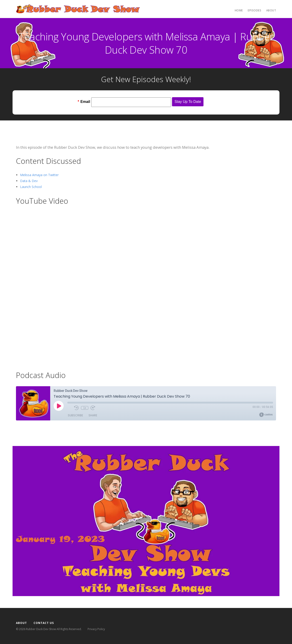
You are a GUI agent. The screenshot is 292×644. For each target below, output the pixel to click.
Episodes (254, 10)
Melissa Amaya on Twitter (39, 175)
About (271, 10)
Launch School (31, 187)
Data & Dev (29, 181)
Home (239, 10)
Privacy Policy (96, 629)
